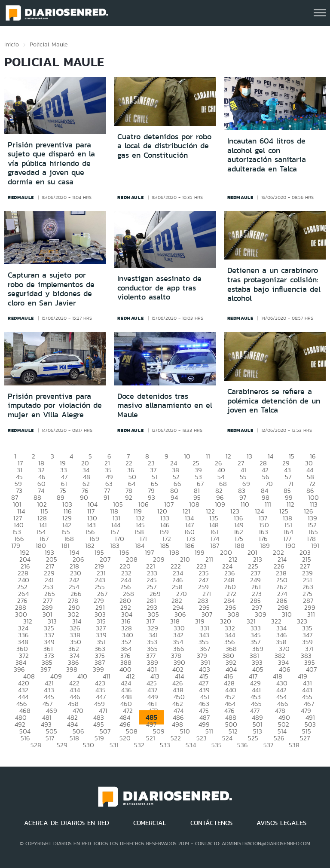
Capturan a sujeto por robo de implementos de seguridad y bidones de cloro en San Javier (51, 289)
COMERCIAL (150, 823)
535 (217, 745)
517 (50, 738)
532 (139, 745)
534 (191, 745)
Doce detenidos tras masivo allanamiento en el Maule (165, 405)
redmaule (21, 197)
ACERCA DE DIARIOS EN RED (67, 823)
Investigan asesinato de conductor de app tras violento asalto (159, 288)
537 (268, 745)
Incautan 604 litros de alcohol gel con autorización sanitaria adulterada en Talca (267, 155)
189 (265, 546)
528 (36, 745)
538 (294, 745)
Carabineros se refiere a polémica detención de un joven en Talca (274, 401)
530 (89, 745)
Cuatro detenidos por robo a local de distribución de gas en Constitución (164, 146)
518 (74, 738)
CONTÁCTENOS (211, 823)
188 (240, 546)
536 (243, 745)
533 (165, 745)
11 (208, 456)
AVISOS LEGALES (281, 823)
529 (62, 745)
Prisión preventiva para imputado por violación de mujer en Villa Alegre (55, 405)
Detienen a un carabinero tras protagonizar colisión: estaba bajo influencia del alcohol (274, 284)
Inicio (12, 44)
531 (114, 745)
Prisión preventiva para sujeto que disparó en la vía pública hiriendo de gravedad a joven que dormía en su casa (51, 163)
